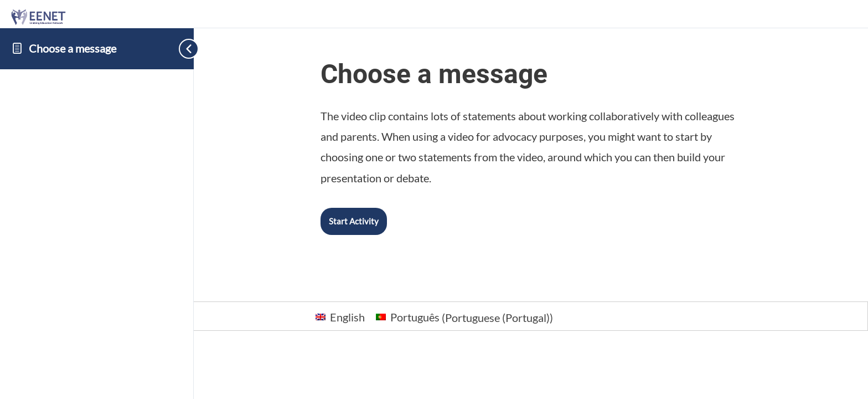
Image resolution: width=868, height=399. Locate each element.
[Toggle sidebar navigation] (177, 48)
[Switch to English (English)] (340, 317)
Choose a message (73, 48)
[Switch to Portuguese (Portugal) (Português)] (464, 317)
